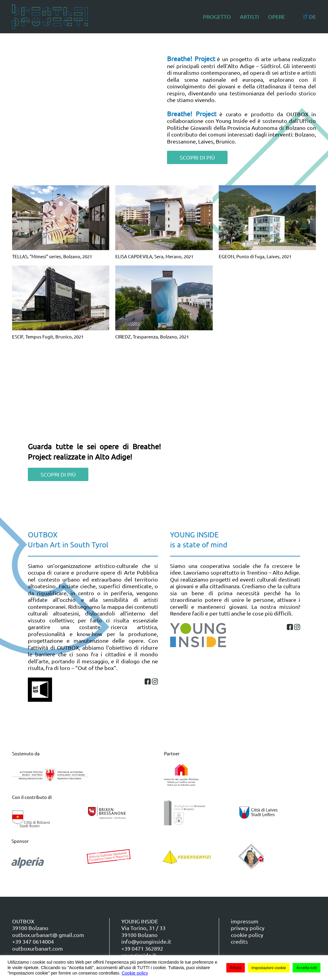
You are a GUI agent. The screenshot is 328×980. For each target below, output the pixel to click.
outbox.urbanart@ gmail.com (48, 935)
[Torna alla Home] (50, 17)
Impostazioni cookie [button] (269, 968)
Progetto (217, 16)
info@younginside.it (146, 941)
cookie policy (247, 935)
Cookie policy (135, 973)
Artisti (249, 16)
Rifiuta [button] (236, 968)
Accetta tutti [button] (307, 968)
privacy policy (248, 928)
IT (305, 16)
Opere (277, 16)
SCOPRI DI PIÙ (197, 157)
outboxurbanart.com (38, 948)
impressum (245, 921)
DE (312, 16)
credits (239, 941)
